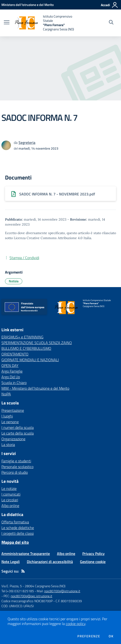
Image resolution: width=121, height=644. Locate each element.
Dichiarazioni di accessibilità (50, 562)
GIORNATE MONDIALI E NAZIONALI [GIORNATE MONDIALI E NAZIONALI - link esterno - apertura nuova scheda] (30, 360)
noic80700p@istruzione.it (62, 591)
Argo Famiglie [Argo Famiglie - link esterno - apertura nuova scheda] (12, 371)
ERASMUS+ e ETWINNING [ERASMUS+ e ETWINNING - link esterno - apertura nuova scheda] (22, 337)
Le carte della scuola (18, 433)
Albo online (10, 506)
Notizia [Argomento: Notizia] (14, 281)
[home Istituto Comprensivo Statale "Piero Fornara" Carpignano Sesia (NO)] (47, 23)
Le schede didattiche (18, 528)
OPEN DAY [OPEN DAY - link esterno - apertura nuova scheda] (10, 365)
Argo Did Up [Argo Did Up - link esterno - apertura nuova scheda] (11, 377)
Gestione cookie (93, 562)
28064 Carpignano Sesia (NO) (45, 586)
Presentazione (13, 410)
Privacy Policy (93, 554)
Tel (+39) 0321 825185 (18, 591)
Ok (111, 636)
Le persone (10, 422)
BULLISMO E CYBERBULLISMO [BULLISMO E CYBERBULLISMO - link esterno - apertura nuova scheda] (26, 348)
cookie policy (76, 624)
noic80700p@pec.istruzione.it (31, 596)
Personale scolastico (17, 467)
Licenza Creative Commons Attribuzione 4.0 (48, 238)
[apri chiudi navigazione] (7, 23)
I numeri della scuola (18, 427)
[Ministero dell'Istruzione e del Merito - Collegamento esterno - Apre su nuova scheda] (28, 5)
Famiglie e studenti (16, 461)
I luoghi (7, 416)
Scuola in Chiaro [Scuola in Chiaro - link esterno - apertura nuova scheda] (14, 383)
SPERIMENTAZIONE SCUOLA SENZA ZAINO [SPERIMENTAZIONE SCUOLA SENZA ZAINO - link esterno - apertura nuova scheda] (37, 343)
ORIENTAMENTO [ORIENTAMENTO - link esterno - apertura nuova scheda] (15, 354)
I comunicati (11, 494)
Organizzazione (13, 439)
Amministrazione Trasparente (26, 554)
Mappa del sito (15, 542)
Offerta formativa (15, 522)
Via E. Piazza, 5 (12, 586)
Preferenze (89, 636)
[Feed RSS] (23, 571)
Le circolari (10, 500)
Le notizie (9, 488)
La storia (8, 445)
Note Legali (11, 562)
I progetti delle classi (18, 533)
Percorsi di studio (15, 472)
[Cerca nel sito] (111, 23)
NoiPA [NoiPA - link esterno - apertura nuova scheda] (6, 394)
